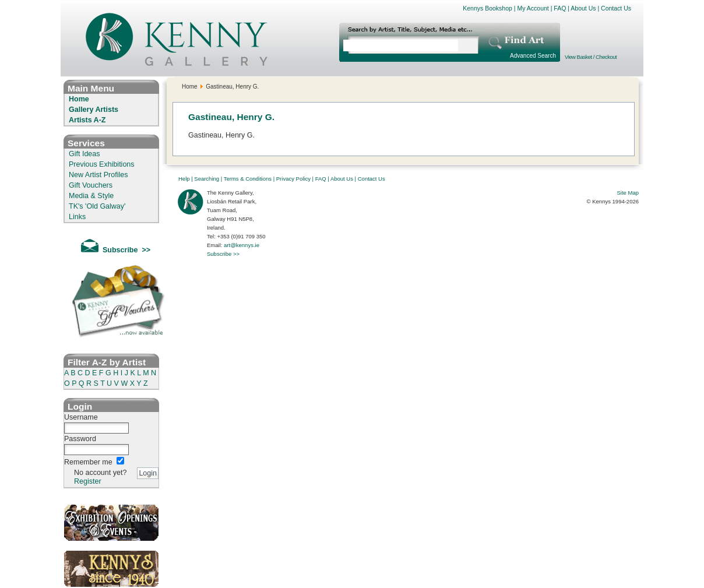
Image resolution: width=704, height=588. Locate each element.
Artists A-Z (87, 120)
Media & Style (91, 196)
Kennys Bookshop (487, 8)
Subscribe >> (223, 254)
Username (81, 417)
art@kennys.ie (242, 245)
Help (184, 179)
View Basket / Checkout (591, 57)
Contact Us (616, 8)
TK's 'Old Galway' (97, 206)
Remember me (88, 462)
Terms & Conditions (248, 179)
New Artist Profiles (98, 175)
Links (77, 217)
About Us (583, 8)
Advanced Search (533, 56)
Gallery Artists (94, 110)
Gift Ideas (85, 154)
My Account (533, 8)
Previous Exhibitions (102, 164)
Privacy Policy (293, 179)
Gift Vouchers (91, 185)
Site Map (628, 193)
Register (88, 481)
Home (79, 99)
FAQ (560, 8)
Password (80, 439)
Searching (207, 179)
